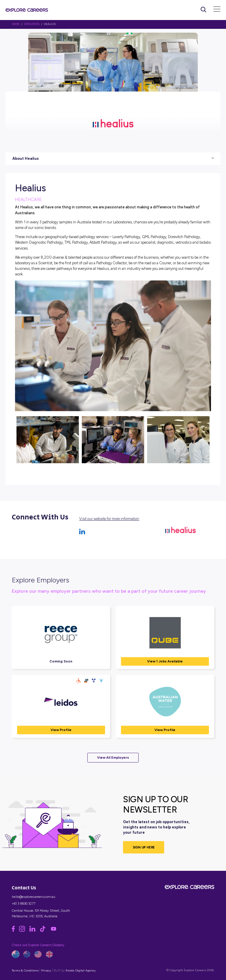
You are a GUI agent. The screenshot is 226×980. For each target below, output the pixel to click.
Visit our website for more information (109, 519)
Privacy (46, 970)
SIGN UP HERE (144, 847)
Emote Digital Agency (81, 970)
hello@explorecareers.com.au (34, 897)
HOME (16, 24)
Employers (32, 24)
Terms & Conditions (25, 970)
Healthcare (28, 200)
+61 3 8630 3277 (24, 903)
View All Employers (113, 758)
